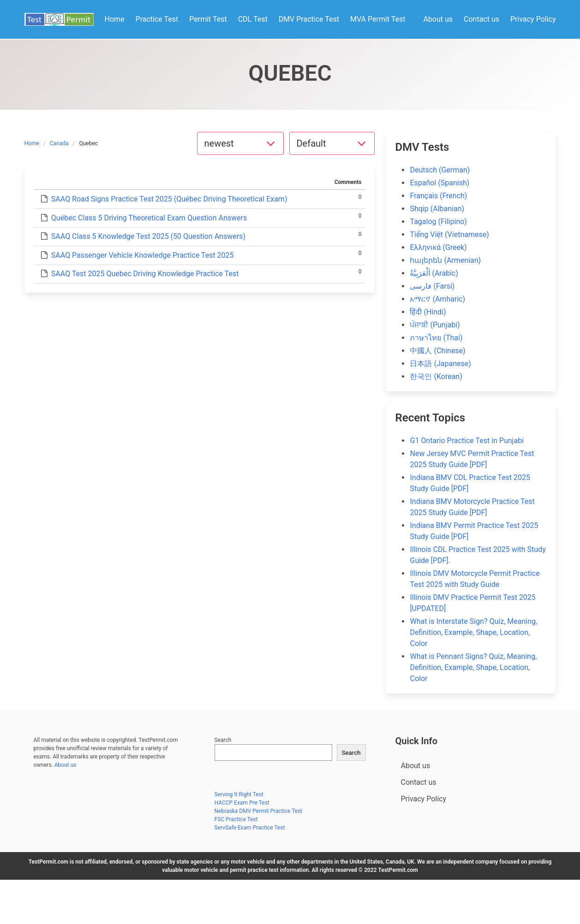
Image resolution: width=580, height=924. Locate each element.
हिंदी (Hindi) (428, 312)
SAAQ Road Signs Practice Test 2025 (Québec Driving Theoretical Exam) (169, 199)
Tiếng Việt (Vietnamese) (449, 234)
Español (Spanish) (439, 183)
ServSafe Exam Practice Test (250, 828)
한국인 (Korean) (436, 376)
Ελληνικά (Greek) (438, 247)
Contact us (419, 782)
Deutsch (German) (440, 170)
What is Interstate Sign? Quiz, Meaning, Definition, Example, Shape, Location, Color (473, 632)
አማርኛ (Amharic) (437, 299)
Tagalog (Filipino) (438, 222)
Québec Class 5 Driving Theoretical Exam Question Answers (149, 218)
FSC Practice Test (236, 819)
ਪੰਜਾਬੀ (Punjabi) (435, 325)
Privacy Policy (424, 799)
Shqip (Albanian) (437, 209)
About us (66, 765)
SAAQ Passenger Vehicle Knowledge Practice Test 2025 (143, 255)
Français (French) (438, 196)
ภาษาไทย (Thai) (436, 338)
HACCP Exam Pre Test (242, 803)
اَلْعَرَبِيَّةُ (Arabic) (434, 273)
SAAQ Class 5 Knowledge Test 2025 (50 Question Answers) (148, 236)
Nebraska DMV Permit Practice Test (259, 811)
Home (32, 143)
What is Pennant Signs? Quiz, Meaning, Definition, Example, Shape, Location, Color (473, 667)
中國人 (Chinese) (437, 351)
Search (223, 740)
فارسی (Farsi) (432, 286)
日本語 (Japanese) (440, 364)
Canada (59, 143)
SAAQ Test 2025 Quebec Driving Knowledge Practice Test (145, 274)
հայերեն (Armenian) (445, 260)
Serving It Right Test (239, 794)
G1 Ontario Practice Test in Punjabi (467, 441)
